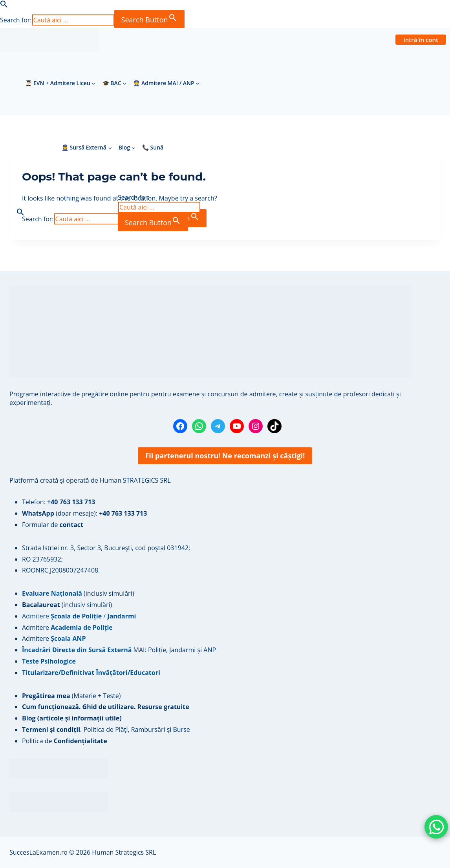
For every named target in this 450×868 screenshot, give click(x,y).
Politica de (65, 741)
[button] (4, 5)
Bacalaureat (42, 605)
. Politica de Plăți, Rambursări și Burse (106, 729)
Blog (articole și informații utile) (72, 718)
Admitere (36, 627)
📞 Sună (153, 147)
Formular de (53, 525)
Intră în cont (421, 40)
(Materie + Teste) (71, 696)
